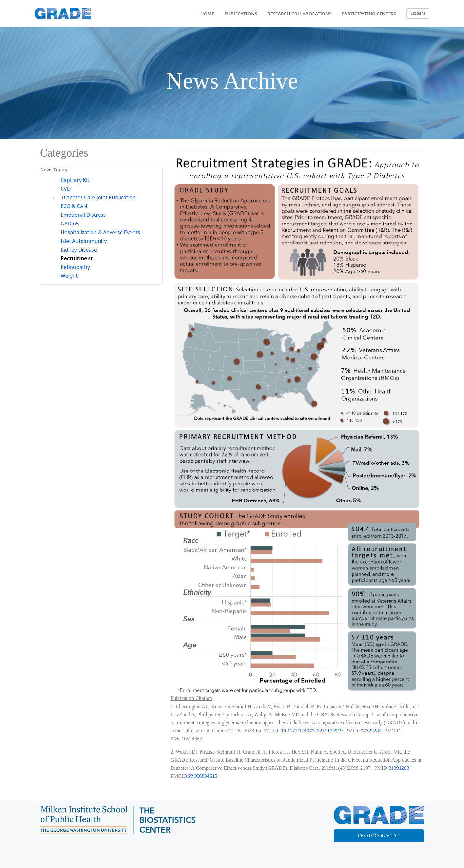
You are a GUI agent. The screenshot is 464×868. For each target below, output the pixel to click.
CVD (66, 189)
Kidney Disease (79, 250)
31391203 (399, 768)
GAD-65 (70, 224)
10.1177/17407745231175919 (312, 731)
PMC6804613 (203, 776)
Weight (69, 276)
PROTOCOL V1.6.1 (379, 836)
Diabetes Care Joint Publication (99, 197)
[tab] (101, 170)
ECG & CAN (74, 206)
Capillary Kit (75, 180)
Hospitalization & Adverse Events (100, 232)
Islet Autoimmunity (84, 241)
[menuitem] (207, 14)
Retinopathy (75, 267)
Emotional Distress (83, 215)
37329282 (371, 731)
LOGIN (418, 13)
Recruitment (77, 258)
